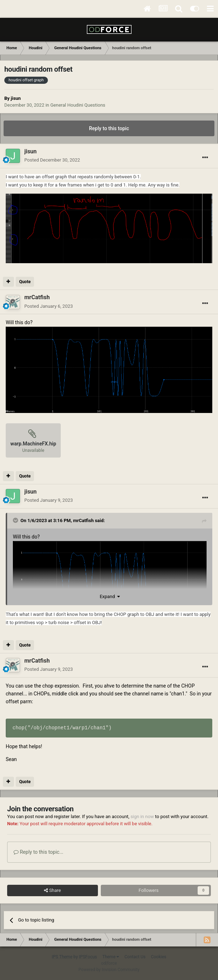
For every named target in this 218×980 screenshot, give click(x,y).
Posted (52, 160)
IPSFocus (88, 957)
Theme (111, 957)
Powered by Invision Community (109, 970)
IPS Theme (62, 957)
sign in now (142, 816)
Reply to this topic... (38, 852)
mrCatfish (83, 520)
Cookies (158, 957)
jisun (16, 98)
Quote (25, 282)
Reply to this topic (109, 128)
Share (52, 890)
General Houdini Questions (78, 105)
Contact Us (135, 957)
